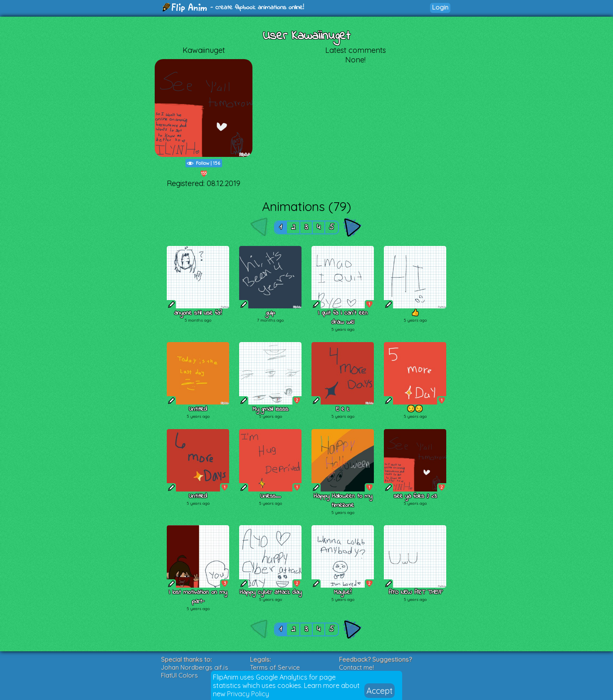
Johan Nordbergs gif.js (195, 667)
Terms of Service (275, 667)
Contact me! (356, 667)
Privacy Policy (248, 694)
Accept (379, 691)
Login (440, 7)
